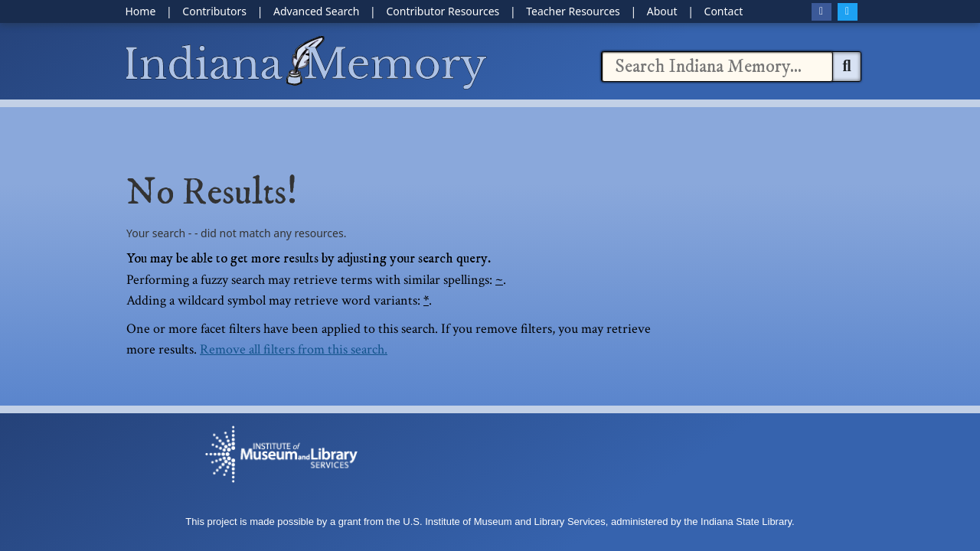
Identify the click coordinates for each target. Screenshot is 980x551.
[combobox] (717, 67)
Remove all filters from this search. (294, 349)
